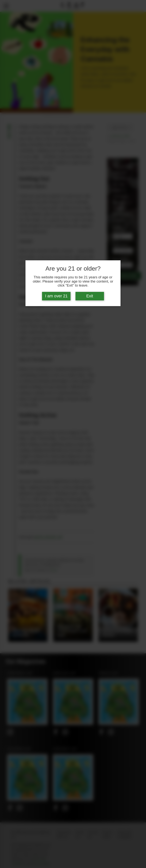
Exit (90, 296)
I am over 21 (56, 296)
